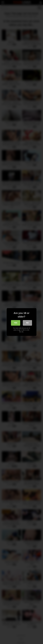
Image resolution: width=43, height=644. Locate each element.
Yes (16, 323)
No (27, 323)
